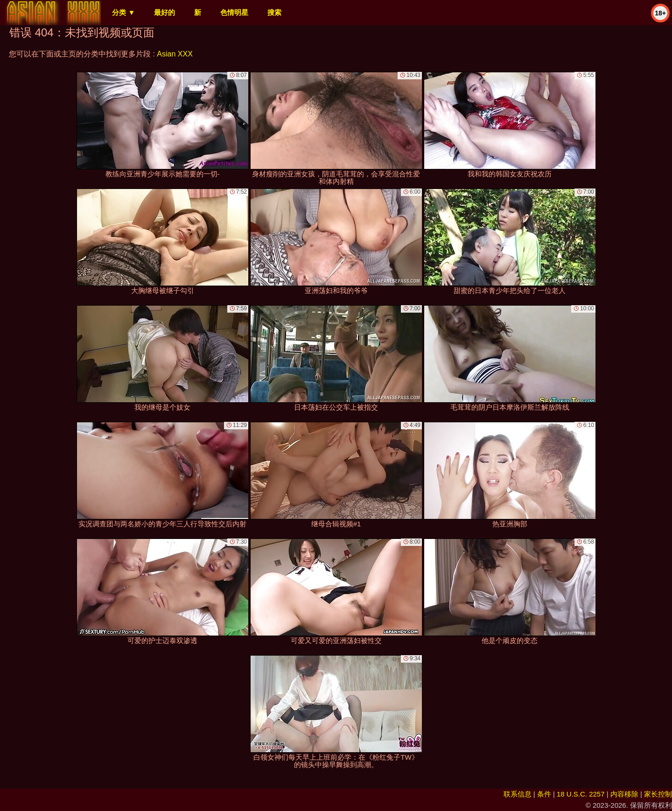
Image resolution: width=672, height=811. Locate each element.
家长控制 (658, 794)
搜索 (274, 12)
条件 (544, 794)
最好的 (164, 12)
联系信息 (518, 794)
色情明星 (234, 12)
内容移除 (624, 794)
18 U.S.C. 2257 (581, 794)
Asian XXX (175, 54)
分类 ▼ (123, 12)
